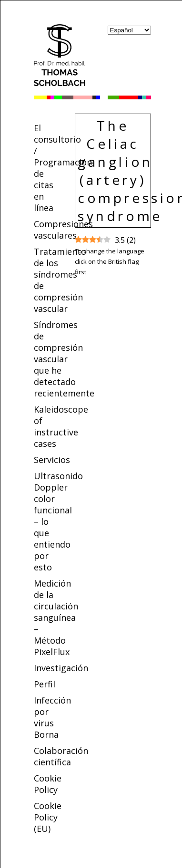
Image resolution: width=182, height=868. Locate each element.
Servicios (52, 460)
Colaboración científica (61, 756)
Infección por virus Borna (52, 717)
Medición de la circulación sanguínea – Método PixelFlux (56, 617)
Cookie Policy (48, 784)
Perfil (45, 684)
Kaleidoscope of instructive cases (61, 426)
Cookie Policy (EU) (48, 817)
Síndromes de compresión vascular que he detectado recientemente (64, 359)
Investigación (61, 668)
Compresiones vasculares (63, 230)
